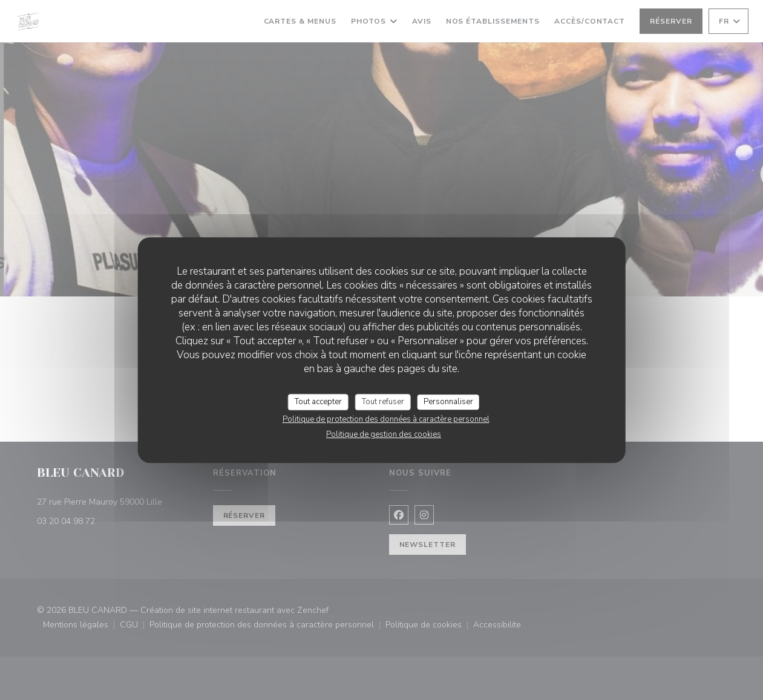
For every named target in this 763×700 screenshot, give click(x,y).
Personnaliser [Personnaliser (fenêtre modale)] (448, 402)
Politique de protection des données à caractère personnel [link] (386, 419)
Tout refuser (383, 402)
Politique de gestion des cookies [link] (384, 434)
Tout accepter (318, 402)
